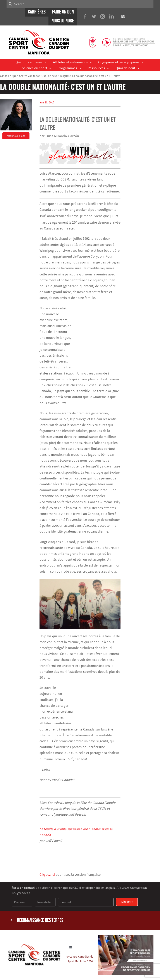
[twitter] (94, 17)
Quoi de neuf (49, 76)
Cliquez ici (47, 874)
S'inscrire (127, 902)
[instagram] (103, 17)
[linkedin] (112, 17)
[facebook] (85, 17)
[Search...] (80, 4)
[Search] (10, 4)
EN (123, 16)
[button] (80, 920)
